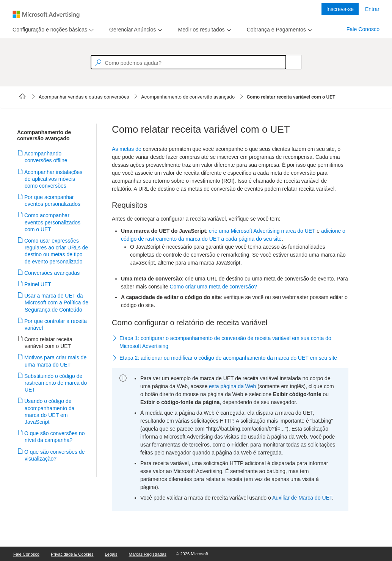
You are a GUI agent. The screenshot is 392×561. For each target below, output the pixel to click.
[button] (230, 342)
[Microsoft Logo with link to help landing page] (46, 14)
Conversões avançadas (52, 273)
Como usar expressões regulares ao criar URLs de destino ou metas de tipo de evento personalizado (56, 251)
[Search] (290, 62)
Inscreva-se (340, 9)
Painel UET (38, 284)
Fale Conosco (363, 29)
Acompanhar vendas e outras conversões (84, 97)
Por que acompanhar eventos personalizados (53, 201)
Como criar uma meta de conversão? (213, 287)
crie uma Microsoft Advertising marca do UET (262, 231)
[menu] (52, 30)
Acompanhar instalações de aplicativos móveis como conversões (53, 179)
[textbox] (188, 62)
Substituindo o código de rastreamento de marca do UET (56, 383)
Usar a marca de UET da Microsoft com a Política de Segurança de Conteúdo (56, 302)
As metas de (127, 149)
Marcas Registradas (148, 554)
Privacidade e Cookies (72, 554)
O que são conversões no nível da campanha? (55, 437)
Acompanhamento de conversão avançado (188, 97)
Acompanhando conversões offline (46, 157)
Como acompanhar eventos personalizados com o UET (53, 222)
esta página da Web (232, 386)
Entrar (372, 9)
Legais (111, 554)
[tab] (48, 30)
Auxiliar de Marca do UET (302, 498)
